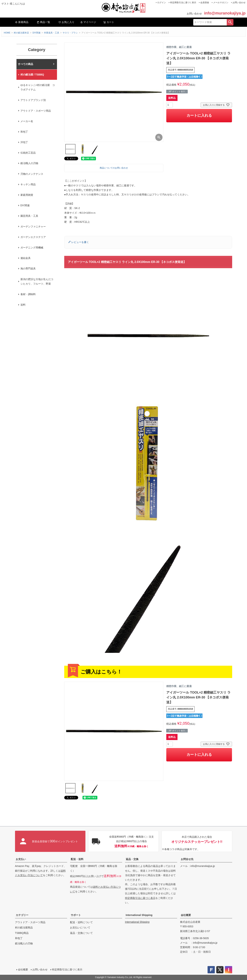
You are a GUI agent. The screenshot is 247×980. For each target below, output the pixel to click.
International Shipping (139, 915)
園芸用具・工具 (29, 216)
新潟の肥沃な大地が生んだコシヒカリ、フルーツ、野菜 (37, 281)
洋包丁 (24, 142)
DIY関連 (37, 33)
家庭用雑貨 (27, 195)
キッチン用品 (28, 184)
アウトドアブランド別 (33, 100)
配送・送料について (81, 922)
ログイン (162, 3)
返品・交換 (132, 859)
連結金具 (26, 258)
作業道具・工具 (52, 33)
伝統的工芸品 (28, 153)
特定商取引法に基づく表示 (183, 3)
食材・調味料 (28, 294)
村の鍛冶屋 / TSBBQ (32, 75)
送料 (23, 305)
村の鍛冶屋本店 (21, 33)
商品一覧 (43, 22)
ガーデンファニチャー (33, 227)
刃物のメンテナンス (32, 174)
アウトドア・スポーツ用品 (36, 111)
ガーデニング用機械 (32, 248)
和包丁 (24, 132)
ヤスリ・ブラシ (70, 33)
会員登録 (205, 3)
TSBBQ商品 (22, 933)
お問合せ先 (187, 859)
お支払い (21, 859)
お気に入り (66, 22)
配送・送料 (77, 859)
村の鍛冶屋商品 (24, 928)
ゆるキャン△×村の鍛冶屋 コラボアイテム (38, 87)
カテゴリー (22, 915)
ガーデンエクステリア (33, 237)
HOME (7, 33)
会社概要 (186, 915)
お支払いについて (80, 928)
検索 (230, 22)
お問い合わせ (239, 3)
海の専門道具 (28, 269)
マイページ (88, 22)
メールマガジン (221, 3)
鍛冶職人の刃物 (29, 163)
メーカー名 (27, 121)
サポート (76, 915)
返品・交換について (81, 933)
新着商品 (22, 22)
